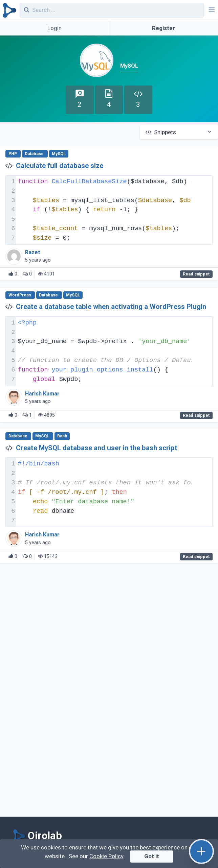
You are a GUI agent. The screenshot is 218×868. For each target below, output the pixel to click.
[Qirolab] (8, 10)
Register (163, 28)
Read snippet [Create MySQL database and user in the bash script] (196, 557)
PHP (13, 154)
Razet (33, 252)
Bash (62, 436)
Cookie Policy (106, 856)
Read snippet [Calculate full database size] (196, 274)
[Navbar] (211, 10)
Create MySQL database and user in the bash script (97, 448)
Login (54, 28)
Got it (152, 856)
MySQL (59, 154)
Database (35, 154)
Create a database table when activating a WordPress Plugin (111, 307)
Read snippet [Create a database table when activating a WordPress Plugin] (196, 415)
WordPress (20, 295)
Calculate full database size (60, 166)
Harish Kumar (42, 394)
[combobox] (112, 10)
